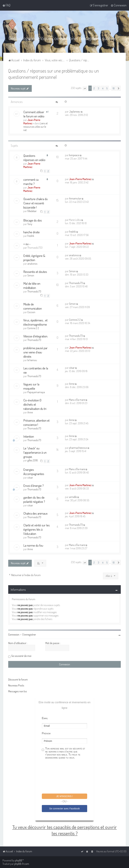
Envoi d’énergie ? (34, 485)
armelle (73, 497)
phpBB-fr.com (22, 864)
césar (72, 368)
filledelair (32, 211)
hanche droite (31, 232)
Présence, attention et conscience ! (36, 422)
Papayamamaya (36, 392)
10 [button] (114, 88)
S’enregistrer (29, 634)
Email (45, 718)
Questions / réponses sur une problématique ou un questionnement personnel (54, 74)
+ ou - (27, 244)
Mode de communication (33, 306)
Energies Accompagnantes (34, 471)
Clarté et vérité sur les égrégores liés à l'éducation (37, 529)
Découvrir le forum (18, 679)
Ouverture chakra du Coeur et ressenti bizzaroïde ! (36, 203)
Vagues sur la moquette (31, 386)
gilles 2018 (33, 460)
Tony (30, 224)
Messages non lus (18, 691)
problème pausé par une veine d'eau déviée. (35, 352)
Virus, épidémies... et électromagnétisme (35, 322)
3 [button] (99, 88)
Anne (72, 384)
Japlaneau (75, 111)
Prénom (46, 733)
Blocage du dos (33, 220)
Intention (29, 436)
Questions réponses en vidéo (34, 157)
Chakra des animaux (35, 513)
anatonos (32, 263)
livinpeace (74, 155)
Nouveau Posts (16, 685)
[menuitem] (6, 5)
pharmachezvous (78, 448)
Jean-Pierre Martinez (32, 121)
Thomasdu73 (34, 291)
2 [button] (94, 88)
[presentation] (67, 777)
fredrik (31, 236)
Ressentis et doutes (35, 271)
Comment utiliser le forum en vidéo (34, 114)
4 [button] (103, 88)
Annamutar (75, 198)
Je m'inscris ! (64, 796)
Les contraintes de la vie (36, 370)
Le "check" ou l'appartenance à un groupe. (35, 452)
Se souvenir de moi (21, 656)
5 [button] (107, 88)
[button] (85, 88)
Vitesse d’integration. (36, 336)
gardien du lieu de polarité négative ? (34, 499)
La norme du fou (33, 545)
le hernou (32, 360)
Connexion (14, 634)
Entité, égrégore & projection (34, 258)
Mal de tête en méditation (32, 285)
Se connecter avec (64, 808)
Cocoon (31, 312)
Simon (31, 275)
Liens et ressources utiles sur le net (36, 127)
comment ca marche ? (31, 181)
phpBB (19, 860)
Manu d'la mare (77, 400)
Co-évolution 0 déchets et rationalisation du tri (35, 404)
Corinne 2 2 (33, 328)
